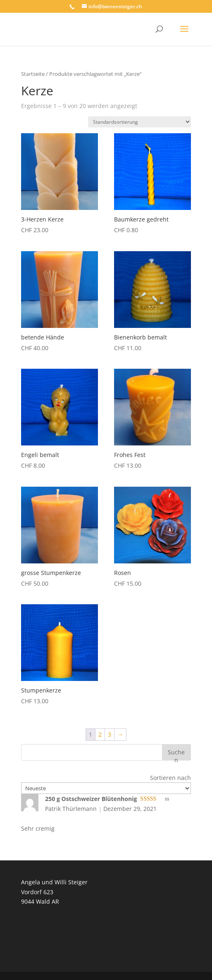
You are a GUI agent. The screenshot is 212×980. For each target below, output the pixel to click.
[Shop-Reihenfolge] (139, 122)
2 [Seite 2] (100, 734)
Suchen (176, 754)
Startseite (33, 74)
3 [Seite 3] (110, 734)
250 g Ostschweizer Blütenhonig (91, 799)
